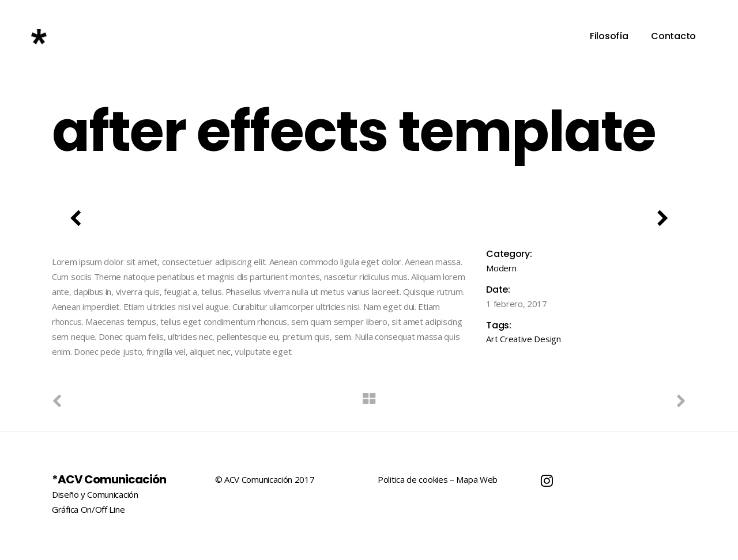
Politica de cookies (413, 479)
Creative (516, 339)
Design (547, 339)
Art (492, 339)
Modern (501, 268)
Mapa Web (477, 479)
